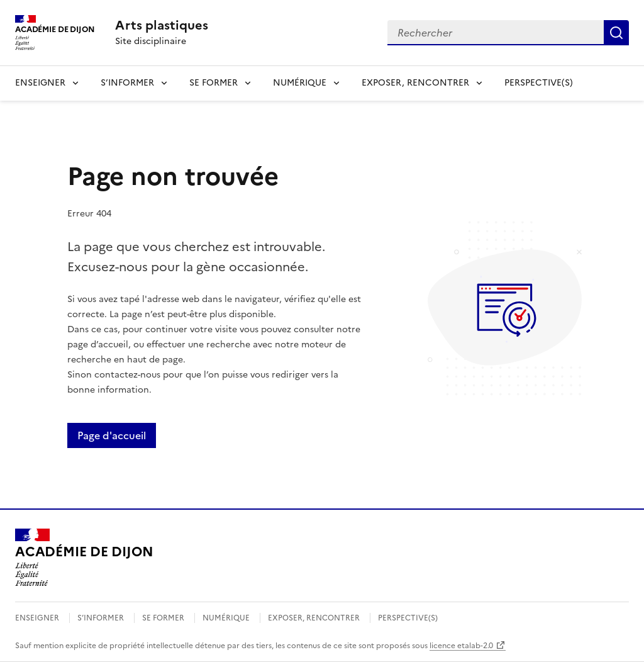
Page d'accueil (112, 435)
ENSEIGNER (40, 83)
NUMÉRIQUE (300, 83)
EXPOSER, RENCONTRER (415, 83)
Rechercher (616, 33)
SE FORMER (214, 83)
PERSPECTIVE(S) (539, 83)
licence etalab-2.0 (461, 646)
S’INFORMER (127, 83)
